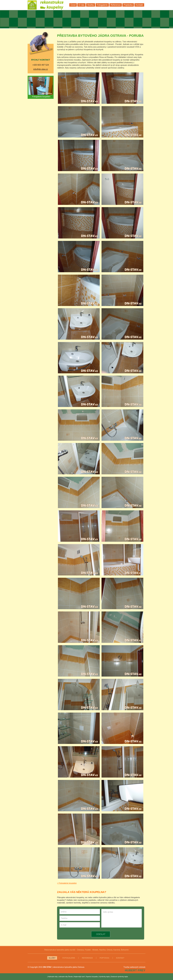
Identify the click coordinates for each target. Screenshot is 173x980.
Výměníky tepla (104, 977)
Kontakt (120, 958)
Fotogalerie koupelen (42, 97)
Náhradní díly (53, 977)
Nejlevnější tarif (79, 977)
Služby (52, 958)
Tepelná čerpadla (92, 977)
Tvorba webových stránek (134, 967)
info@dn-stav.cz (41, 69)
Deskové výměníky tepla (119, 977)
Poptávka (104, 958)
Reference (87, 958)
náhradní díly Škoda (66, 977)
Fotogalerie (69, 958)
